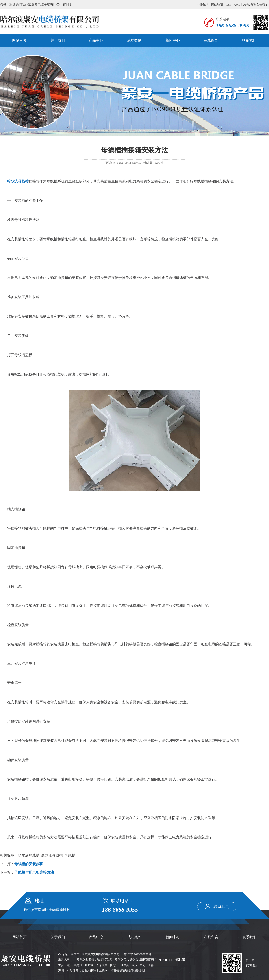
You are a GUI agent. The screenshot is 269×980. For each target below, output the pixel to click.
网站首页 (19, 40)
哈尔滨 (89, 965)
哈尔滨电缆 (104, 959)
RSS (228, 5)
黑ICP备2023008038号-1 (139, 954)
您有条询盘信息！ (256, 5)
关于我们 (58, 40)
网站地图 (217, 5)
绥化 (143, 965)
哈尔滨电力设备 (125, 959)
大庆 (134, 965)
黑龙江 (78, 965)
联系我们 (249, 40)
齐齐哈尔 (102, 965)
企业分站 (202, 5)
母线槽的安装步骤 (29, 864)
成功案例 (134, 40)
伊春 (151, 965)
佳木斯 (125, 965)
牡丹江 (114, 965)
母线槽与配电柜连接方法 (34, 872)
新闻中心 (173, 40)
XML (237, 5)
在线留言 (211, 40)
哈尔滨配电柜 (85, 959)
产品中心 (96, 40)
